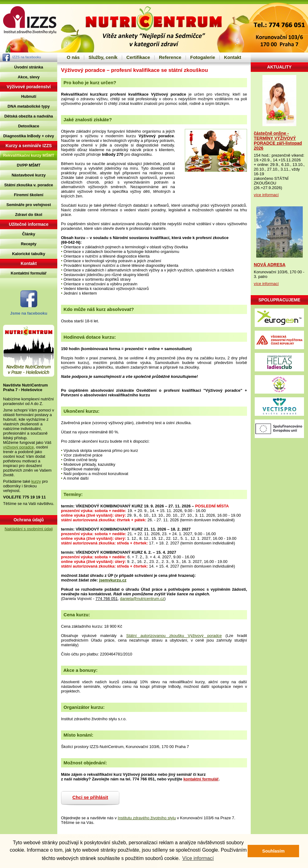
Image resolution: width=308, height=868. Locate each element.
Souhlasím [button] (273, 851)
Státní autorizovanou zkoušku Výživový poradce (174, 636)
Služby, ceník (103, 57)
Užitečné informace (29, 224)
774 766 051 (107, 599)
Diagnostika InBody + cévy (28, 136)
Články (29, 234)
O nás (73, 57)
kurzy (36, 481)
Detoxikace (29, 126)
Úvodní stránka (29, 67)
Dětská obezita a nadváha (29, 116)
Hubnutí (28, 96)
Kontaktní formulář (29, 273)
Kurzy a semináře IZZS (29, 146)
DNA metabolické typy (29, 106)
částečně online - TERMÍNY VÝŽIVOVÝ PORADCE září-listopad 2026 (278, 141)
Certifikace (138, 57)
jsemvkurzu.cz (113, 580)
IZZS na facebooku (27, 57)
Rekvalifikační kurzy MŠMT (29, 155)
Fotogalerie (203, 57)
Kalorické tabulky (29, 254)
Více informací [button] (198, 858)
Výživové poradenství (28, 87)
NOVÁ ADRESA (270, 265)
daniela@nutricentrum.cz (142, 599)
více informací (266, 195)
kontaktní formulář (201, 779)
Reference (170, 57)
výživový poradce (18, 447)
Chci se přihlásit (90, 797)
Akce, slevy (29, 77)
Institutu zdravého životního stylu (147, 818)
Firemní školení (28, 195)
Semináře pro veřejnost (29, 205)
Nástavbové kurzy (29, 175)
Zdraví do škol (29, 215)
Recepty (29, 244)
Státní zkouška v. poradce (29, 185)
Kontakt (233, 57)
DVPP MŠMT (28, 165)
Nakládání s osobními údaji (29, 529)
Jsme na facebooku (29, 313)
